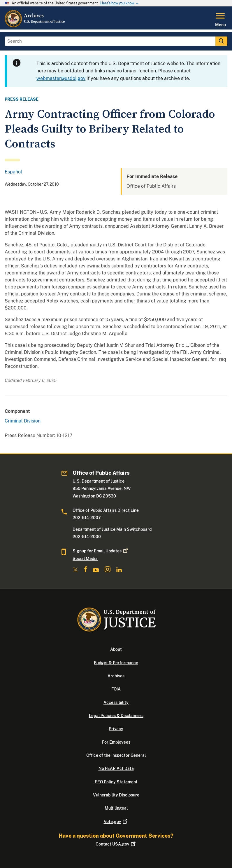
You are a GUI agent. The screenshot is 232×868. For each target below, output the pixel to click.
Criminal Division (23, 421)
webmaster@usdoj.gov (61, 78)
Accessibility (116, 702)
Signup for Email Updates (101, 551)
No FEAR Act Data (116, 768)
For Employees (116, 742)
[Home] (35, 26)
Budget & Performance (116, 663)
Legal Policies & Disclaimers (116, 716)
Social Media (85, 559)
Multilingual (116, 808)
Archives (116, 676)
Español (13, 172)
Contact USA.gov (116, 844)
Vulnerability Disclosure (116, 795)
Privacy (116, 729)
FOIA (116, 689)
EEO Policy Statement (116, 782)
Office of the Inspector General (116, 755)
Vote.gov (116, 822)
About (116, 649)
